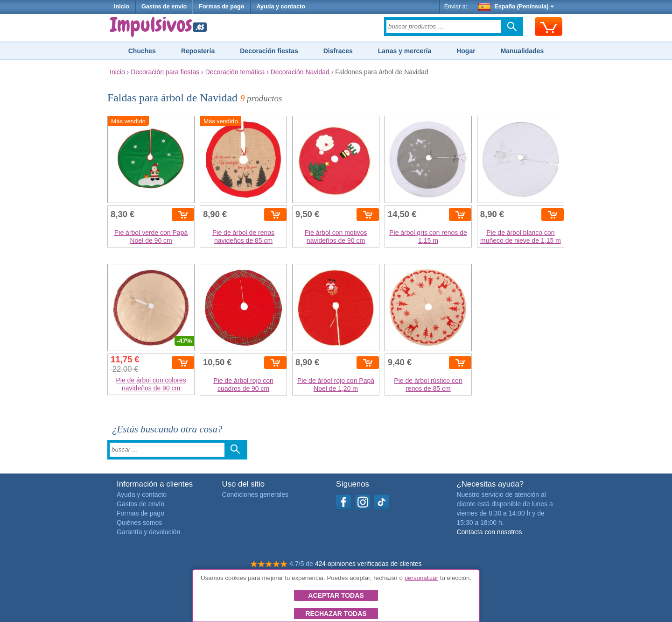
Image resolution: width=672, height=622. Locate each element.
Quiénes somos (139, 523)
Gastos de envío (164, 7)
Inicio (122, 7)
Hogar (466, 51)
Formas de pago (221, 7)
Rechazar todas (336, 614)
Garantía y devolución (148, 532)
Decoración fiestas (269, 51)
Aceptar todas (336, 595)
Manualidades (522, 51)
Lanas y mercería (405, 51)
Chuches (142, 51)
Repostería (198, 51)
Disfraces (338, 51)
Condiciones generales (255, 495)
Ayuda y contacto (281, 7)
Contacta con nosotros (489, 532)
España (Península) (516, 7)
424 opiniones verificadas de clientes (368, 564)
